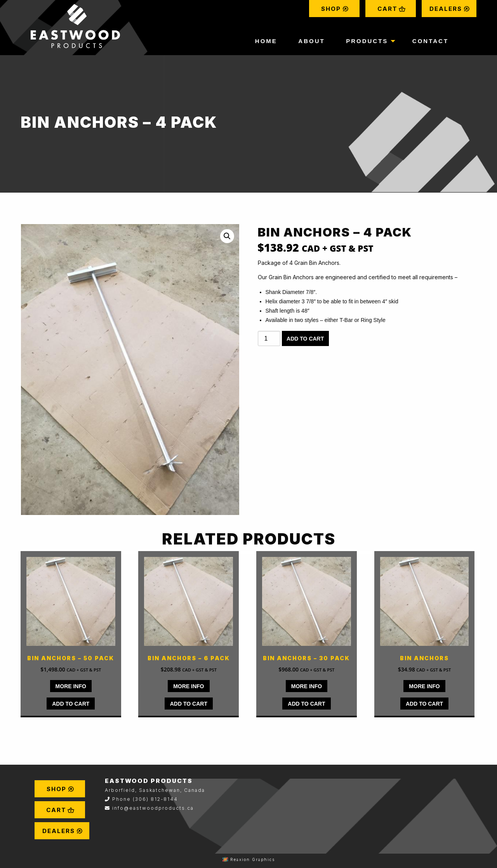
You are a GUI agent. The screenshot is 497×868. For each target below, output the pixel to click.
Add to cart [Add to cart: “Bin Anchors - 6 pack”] (189, 704)
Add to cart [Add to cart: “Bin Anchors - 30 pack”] (306, 704)
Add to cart (305, 339)
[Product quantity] (269, 338)
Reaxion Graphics (253, 859)
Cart (392, 9)
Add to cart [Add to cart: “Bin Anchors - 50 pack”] (71, 704)
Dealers (450, 9)
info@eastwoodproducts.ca (153, 808)
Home (266, 41)
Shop (335, 9)
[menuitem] (334, 9)
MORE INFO (71, 686)
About (311, 41)
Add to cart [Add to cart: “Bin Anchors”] (424, 704)
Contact (430, 41)
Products (367, 41)
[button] (227, 236)
